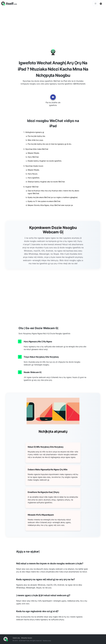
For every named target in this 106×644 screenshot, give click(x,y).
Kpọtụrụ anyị (47, 641)
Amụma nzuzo (27, 638)
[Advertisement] (53, 24)
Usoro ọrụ (16, 638)
